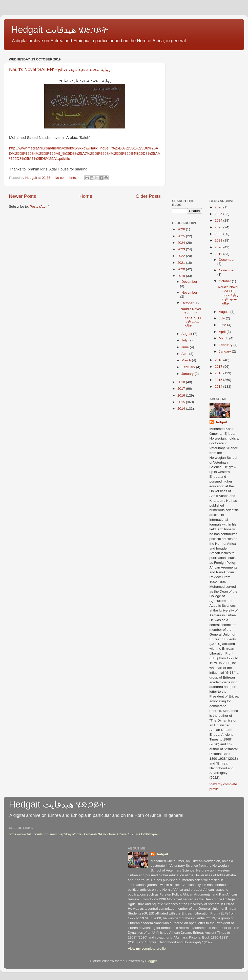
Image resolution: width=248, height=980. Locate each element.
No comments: (66, 178)
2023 (182, 249)
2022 (182, 256)
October (188, 303)
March (187, 360)
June (186, 347)
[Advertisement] (206, 87)
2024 (182, 243)
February (189, 367)
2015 (182, 402)
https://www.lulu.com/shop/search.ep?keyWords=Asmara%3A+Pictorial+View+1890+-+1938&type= (84, 834)
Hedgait (221, 422)
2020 (182, 269)
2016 (182, 395)
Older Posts (148, 196)
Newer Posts (22, 196)
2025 (182, 236)
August (187, 334)
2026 (182, 229)
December (189, 282)
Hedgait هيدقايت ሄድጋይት (60, 30)
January (188, 374)
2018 (182, 382)
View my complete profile (147, 949)
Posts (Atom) (40, 206)
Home (86, 196)
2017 (182, 389)
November (189, 292)
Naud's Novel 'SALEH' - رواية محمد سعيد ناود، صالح (60, 70)
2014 (182, 409)
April (185, 354)
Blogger (151, 961)
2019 (182, 276)
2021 (182, 263)
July (185, 340)
